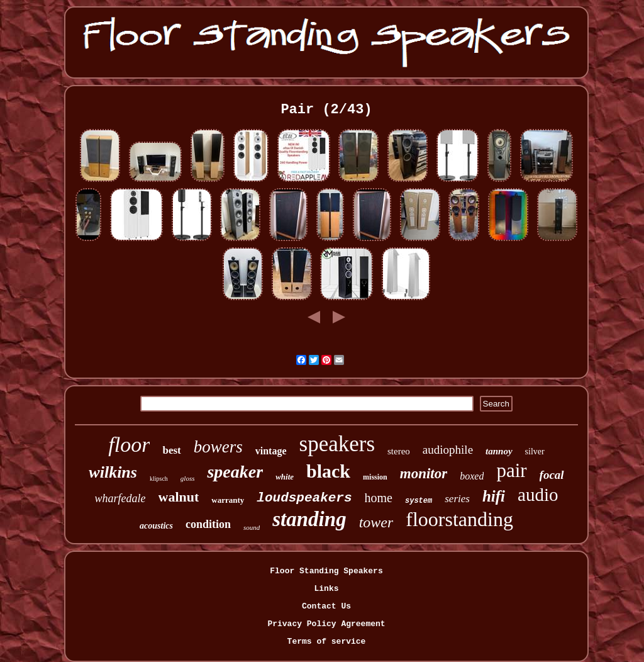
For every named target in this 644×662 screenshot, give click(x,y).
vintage (271, 451)
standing (309, 519)
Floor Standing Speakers (326, 571)
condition (208, 524)
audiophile (448, 450)
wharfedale (120, 498)
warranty (228, 500)
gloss (188, 478)
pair (511, 470)
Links (326, 589)
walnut (179, 497)
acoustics (156, 526)
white (285, 477)
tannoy (499, 451)
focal (552, 475)
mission (375, 477)
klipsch (159, 479)
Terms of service (327, 642)
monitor (424, 474)
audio (538, 495)
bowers (218, 447)
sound (252, 527)
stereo (399, 451)
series (457, 499)
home (379, 498)
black (328, 471)
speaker (235, 472)
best (171, 450)
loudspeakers (304, 498)
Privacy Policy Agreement (326, 624)
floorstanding (459, 519)
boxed (472, 476)
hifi (494, 496)
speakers (337, 444)
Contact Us (326, 606)
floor (129, 445)
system (419, 501)
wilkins (113, 472)
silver (535, 452)
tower (376, 522)
